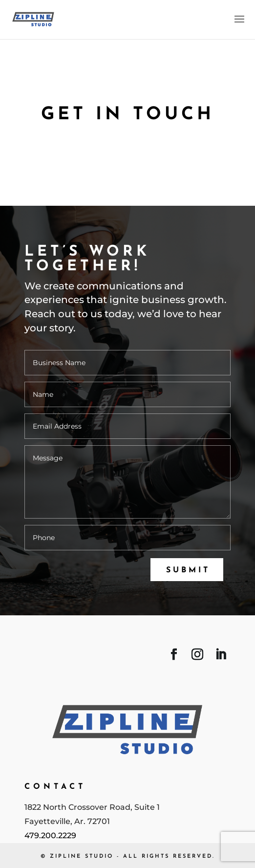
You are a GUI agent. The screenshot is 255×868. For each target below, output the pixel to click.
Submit (188, 570)
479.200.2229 (50, 835)
